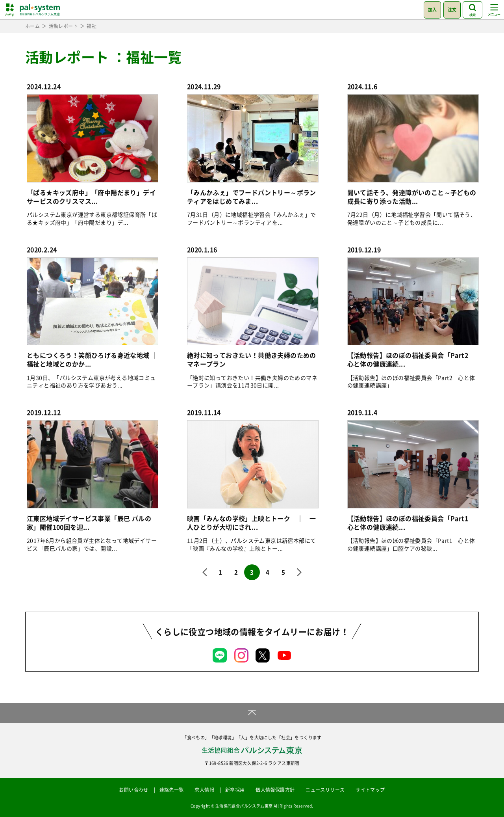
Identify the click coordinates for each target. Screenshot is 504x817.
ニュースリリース (325, 790)
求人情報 (204, 790)
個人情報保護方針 (275, 790)
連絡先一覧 (172, 790)
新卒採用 (235, 790)
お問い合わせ (133, 790)
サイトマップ (370, 790)
